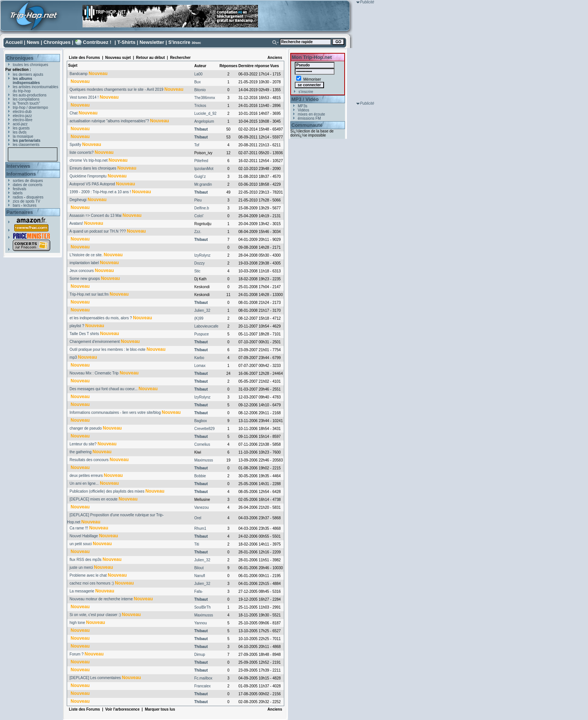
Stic (197, 271)
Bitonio (200, 90)
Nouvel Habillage (84, 536)
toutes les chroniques (31, 65)
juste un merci (81, 567)
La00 (198, 74)
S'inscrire (179, 42)
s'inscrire (306, 92)
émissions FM (309, 118)
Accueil (14, 42)
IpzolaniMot (204, 169)
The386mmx (205, 98)
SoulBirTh (202, 607)
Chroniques (57, 42)
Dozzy (199, 263)
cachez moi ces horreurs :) (92, 583)
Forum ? (77, 654)
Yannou (201, 623)
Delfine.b (202, 208)
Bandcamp (79, 74)
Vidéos (303, 110)
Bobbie (200, 476)
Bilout (199, 568)
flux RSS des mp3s (86, 560)
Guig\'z (200, 177)
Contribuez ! (97, 42)
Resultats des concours (89, 460)
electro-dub (22, 112)
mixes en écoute (311, 114)
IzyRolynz (202, 255)
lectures (30, 205)
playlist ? (77, 326)
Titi (197, 544)
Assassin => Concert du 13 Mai (95, 216)
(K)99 (199, 318)
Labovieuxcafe (206, 326)
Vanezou (202, 507)
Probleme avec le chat (88, 575)
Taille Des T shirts (84, 334)
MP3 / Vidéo (305, 99)
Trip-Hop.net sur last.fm (89, 294)
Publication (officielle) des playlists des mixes (107, 491)
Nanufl (200, 576)
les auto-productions (30, 95)
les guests (21, 128)
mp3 (73, 357)
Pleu (198, 200)
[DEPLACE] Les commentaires (95, 678)
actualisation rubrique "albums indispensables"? (109, 121)
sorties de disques (28, 181)
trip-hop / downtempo (30, 107)
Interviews (18, 166)
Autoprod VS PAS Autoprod (92, 184)
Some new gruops (85, 279)
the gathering (81, 452)
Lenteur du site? (83, 444)
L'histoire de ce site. (86, 255)
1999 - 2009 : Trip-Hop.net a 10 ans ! (100, 192)
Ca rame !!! (79, 528)
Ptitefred (201, 161)
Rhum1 (200, 528)
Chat (74, 113)
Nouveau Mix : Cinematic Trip (94, 373)
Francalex (202, 686)
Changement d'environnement (95, 342)
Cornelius (202, 444)
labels (18, 193)
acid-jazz (20, 124)
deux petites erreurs (86, 476)
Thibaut (201, 129)
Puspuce (202, 334)
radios (18, 197)
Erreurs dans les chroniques (93, 168)
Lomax (200, 366)
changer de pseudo (86, 428)
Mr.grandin (203, 184)
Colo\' (199, 216)
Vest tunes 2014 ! (84, 97)
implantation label (84, 263)
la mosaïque (23, 136)
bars (16, 205)
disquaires (35, 197)
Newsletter (152, 42)
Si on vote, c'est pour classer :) (95, 615)
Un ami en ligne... (84, 483)
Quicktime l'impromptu (88, 176)
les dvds (20, 132)
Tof (197, 145)
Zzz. (198, 232)
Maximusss (204, 460)
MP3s (303, 106)
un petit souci (81, 544)
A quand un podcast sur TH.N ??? (97, 231)
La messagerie (82, 591)
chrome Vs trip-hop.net (89, 160)
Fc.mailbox (203, 678)
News (33, 42)
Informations (21, 174)
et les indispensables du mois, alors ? (101, 318)
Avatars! (76, 223)
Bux (197, 82)
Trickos (200, 106)
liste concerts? (82, 153)
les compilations (26, 99)
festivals (19, 189)
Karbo (199, 358)
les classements (26, 145)
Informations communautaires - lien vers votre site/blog (115, 413)
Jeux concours (82, 271)
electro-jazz (22, 116)
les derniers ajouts (28, 74)
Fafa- (199, 591)
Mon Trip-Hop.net (312, 57)
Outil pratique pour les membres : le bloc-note (108, 349)
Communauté (307, 125)
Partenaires (20, 212)
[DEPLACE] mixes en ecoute (94, 499)
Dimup (200, 655)
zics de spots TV (26, 201)
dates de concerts (28, 185)
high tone (77, 623)
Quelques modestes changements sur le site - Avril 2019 (117, 89)
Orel (198, 518)
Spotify (76, 145)
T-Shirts (126, 42)
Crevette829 (204, 429)
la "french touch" (26, 103)
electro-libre (22, 120)
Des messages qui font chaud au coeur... (104, 389)
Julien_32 (202, 310)
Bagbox (201, 421)
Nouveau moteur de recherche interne (101, 599)
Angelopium (204, 121)
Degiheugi (78, 200)
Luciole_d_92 (205, 113)
